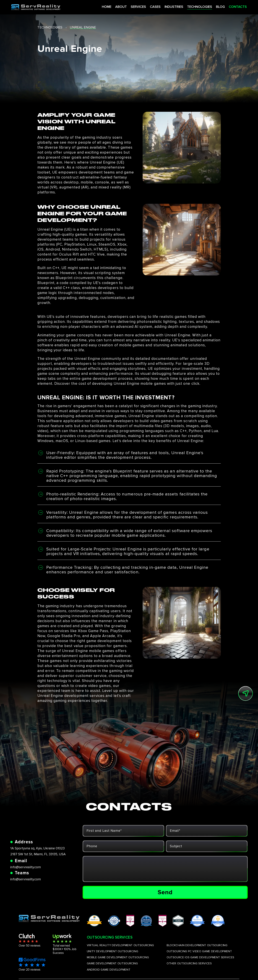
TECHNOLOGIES (192, 7)
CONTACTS (231, 7)
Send (165, 892)
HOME (97, 7)
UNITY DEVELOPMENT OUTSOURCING (113, 951)
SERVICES (129, 7)
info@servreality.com (26, 867)
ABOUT (112, 7)
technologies (50, 27)
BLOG (214, 7)
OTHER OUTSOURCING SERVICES (189, 963)
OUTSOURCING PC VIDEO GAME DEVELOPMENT (199, 951)
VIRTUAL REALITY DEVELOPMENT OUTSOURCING (120, 945)
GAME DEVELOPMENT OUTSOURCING (112, 963)
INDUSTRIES (166, 7)
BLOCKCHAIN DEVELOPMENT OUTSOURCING (197, 945)
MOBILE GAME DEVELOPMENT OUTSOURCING (118, 957)
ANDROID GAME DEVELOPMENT (109, 970)
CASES (147, 7)
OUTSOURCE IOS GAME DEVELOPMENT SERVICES (200, 957)
